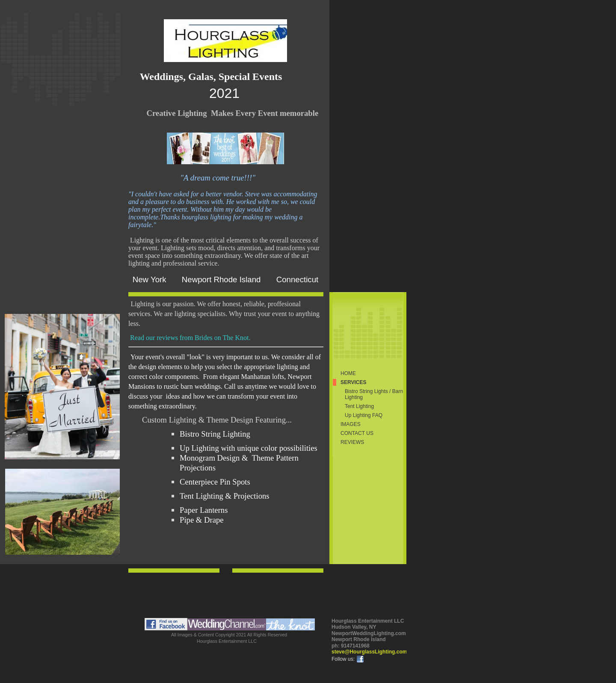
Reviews (352, 442)
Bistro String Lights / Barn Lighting (374, 394)
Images (351, 424)
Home (348, 373)
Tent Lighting (359, 406)
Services (353, 382)
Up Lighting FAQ (364, 415)
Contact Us (357, 433)
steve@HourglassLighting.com (369, 652)
